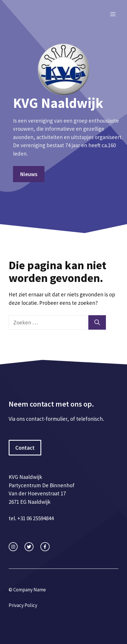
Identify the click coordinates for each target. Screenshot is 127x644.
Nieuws (29, 174)
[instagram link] (13, 547)
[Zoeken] (97, 323)
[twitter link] (29, 547)
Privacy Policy (23, 605)
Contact (25, 448)
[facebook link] (45, 547)
